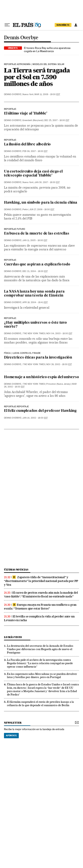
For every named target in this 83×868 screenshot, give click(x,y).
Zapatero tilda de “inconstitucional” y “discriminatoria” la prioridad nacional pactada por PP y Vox (41, 581)
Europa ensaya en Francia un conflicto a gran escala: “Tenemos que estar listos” (40, 607)
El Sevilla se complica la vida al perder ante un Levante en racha (39, 618)
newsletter (13, 723)
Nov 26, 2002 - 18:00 (59, 364)
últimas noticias (16, 570)
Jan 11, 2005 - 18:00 (35, 240)
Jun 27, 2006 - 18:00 (42, 209)
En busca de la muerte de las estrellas (37, 234)
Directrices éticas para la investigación (38, 358)
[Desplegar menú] (7, 25)
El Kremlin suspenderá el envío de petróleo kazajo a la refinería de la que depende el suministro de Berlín (40, 703)
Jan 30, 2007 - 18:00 (47, 182)
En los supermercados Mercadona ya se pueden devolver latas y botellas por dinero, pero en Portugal (42, 676)
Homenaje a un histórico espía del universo (41, 377)
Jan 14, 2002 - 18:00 (35, 418)
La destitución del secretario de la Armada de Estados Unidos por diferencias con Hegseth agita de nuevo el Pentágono (40, 649)
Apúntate (11, 735)
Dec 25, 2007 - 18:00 (57, 120)
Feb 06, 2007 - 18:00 (35, 151)
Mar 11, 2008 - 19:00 (47, 94)
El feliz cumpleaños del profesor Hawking (40, 411)
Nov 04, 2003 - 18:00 (59, 333)
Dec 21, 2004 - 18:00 (35, 271)
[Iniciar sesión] (76, 25)
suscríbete (63, 25)
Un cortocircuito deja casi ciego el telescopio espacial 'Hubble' (33, 174)
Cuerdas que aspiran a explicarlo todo (37, 265)
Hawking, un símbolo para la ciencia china (41, 203)
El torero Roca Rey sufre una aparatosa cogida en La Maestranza (47, 50)
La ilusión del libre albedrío (27, 145)
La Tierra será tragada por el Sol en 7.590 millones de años (37, 77)
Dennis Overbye (21, 38)
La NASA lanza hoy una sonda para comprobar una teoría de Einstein (34, 294)
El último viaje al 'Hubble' (26, 114)
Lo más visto (13, 637)
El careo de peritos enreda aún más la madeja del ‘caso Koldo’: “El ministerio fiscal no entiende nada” (41, 595)
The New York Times (34, 333)
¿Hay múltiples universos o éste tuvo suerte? (35, 325)
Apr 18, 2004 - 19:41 (35, 302)
